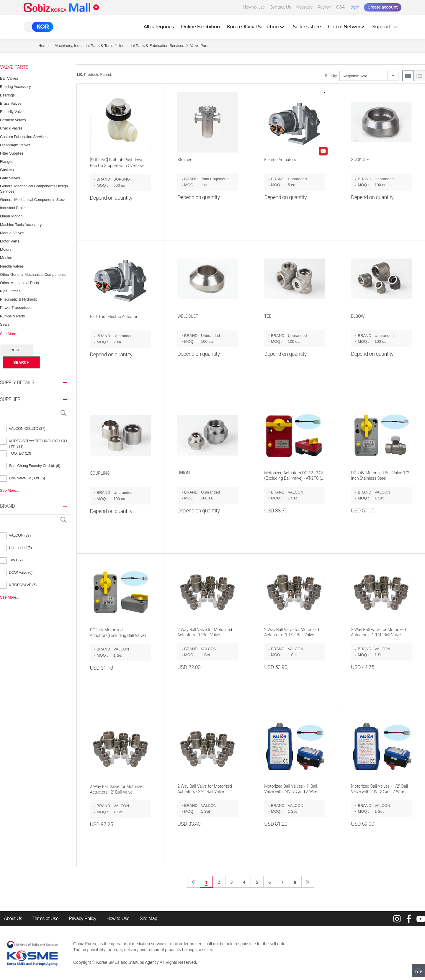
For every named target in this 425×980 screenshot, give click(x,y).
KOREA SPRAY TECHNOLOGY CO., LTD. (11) (39, 442)
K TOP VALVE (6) (23, 585)
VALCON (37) (20, 535)
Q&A (341, 7)
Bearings (7, 95)
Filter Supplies (12, 153)
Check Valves (11, 128)
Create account (383, 7)
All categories (159, 27)
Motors (6, 249)
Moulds (6, 258)
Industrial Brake (13, 208)
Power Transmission (17, 308)
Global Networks (346, 27)
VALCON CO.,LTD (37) (27, 428)
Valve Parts (200, 46)
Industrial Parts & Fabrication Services (152, 46)
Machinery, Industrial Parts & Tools (84, 46)
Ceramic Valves (13, 120)
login (354, 7)
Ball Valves (9, 78)
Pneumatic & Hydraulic (19, 299)
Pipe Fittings (10, 291)
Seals (5, 324)
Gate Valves (10, 178)
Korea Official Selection (256, 27)
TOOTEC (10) (20, 453)
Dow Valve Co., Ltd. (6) (27, 478)
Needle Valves (12, 266)
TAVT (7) (16, 560)
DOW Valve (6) (21, 572)
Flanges (7, 162)
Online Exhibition (200, 27)
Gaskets (7, 170)
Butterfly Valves (13, 112)
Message (304, 7)
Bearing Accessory (15, 87)
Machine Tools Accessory (21, 225)
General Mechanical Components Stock (33, 200)
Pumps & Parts (12, 316)
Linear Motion (11, 216)
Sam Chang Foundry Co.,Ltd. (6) (35, 466)
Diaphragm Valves (15, 145)
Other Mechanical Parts (19, 283)
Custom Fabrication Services (24, 137)
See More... (10, 334)
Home (44, 46)
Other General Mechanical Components (33, 275)
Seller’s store (307, 27)
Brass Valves (11, 103)
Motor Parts (10, 241)
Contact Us (280, 7)
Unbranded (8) (20, 548)
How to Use (254, 7)
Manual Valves (12, 233)
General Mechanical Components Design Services (34, 189)
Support (386, 27)
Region (324, 7)
